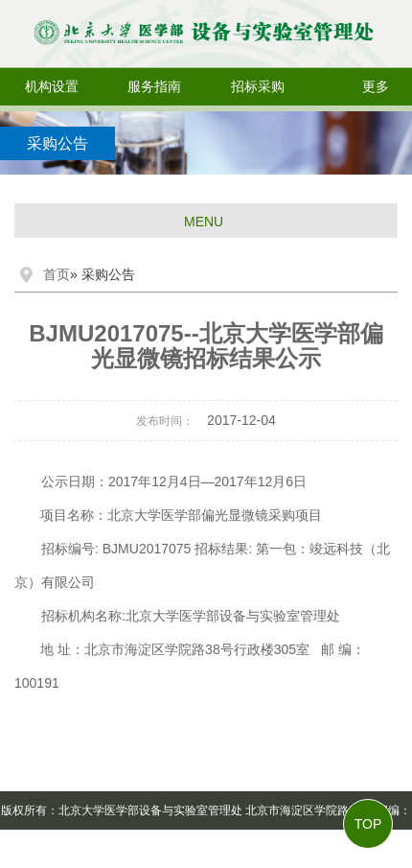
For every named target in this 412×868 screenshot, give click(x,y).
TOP (368, 824)
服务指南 (154, 86)
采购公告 (57, 143)
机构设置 (52, 86)
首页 (57, 274)
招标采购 (258, 86)
